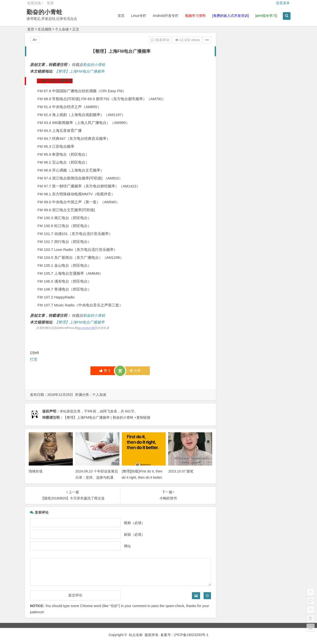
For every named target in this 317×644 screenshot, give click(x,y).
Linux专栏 (138, 16)
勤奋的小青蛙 (45, 12)
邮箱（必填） (133, 534)
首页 (121, 16)
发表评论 (157, 40)
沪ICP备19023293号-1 (191, 634)
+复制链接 (142, 417)
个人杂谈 (62, 29)
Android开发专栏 (165, 16)
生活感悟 (45, 29)
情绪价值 (36, 470)
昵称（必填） (133, 522)
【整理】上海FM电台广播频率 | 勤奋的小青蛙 (98, 417)
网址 (126, 545)
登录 (50, 3)
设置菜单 (283, 3)
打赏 (34, 359)
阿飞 (107, 411)
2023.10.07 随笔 (179, 470)
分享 (133, 371)
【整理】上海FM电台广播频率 (79, 71)
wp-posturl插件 (87, 328)
